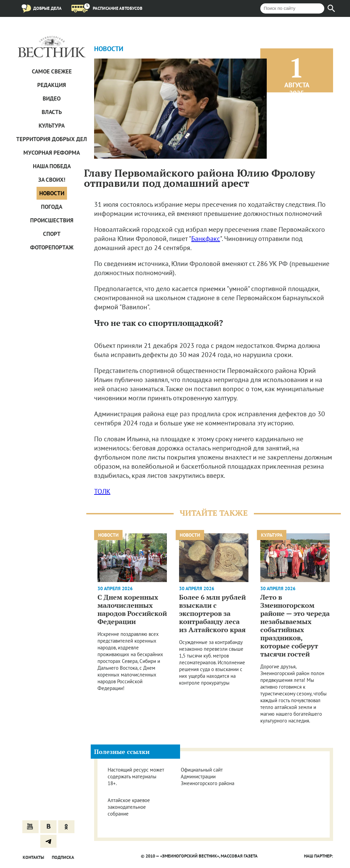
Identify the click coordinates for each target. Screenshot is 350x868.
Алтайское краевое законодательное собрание (129, 807)
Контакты (33, 857)
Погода (52, 207)
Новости (52, 193)
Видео (52, 98)
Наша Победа (52, 166)
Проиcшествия (52, 220)
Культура (52, 126)
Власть (52, 112)
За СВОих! (52, 180)
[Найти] (331, 8)
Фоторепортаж (52, 247)
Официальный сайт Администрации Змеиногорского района (207, 776)
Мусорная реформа (52, 153)
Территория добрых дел (52, 139)
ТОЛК (102, 491)
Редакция (52, 85)
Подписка (63, 857)
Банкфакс (206, 239)
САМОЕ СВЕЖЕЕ (52, 71)
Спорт (52, 234)
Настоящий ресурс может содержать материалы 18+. (136, 776)
